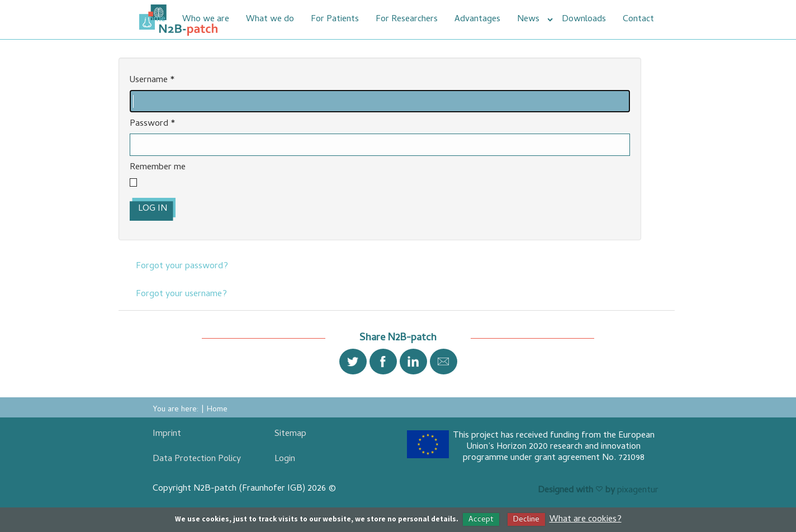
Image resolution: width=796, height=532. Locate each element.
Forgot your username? (181, 294)
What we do (270, 20)
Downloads (584, 20)
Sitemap (290, 434)
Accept (481, 520)
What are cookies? (586, 520)
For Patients (335, 20)
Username (152, 81)
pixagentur (638, 491)
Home (154, 20)
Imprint (167, 434)
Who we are (206, 20)
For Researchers (407, 20)
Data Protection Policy (197, 459)
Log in (153, 209)
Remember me (158, 168)
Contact (638, 20)
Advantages (477, 20)
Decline (526, 520)
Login (285, 459)
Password (153, 124)
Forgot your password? (182, 267)
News (528, 20)
